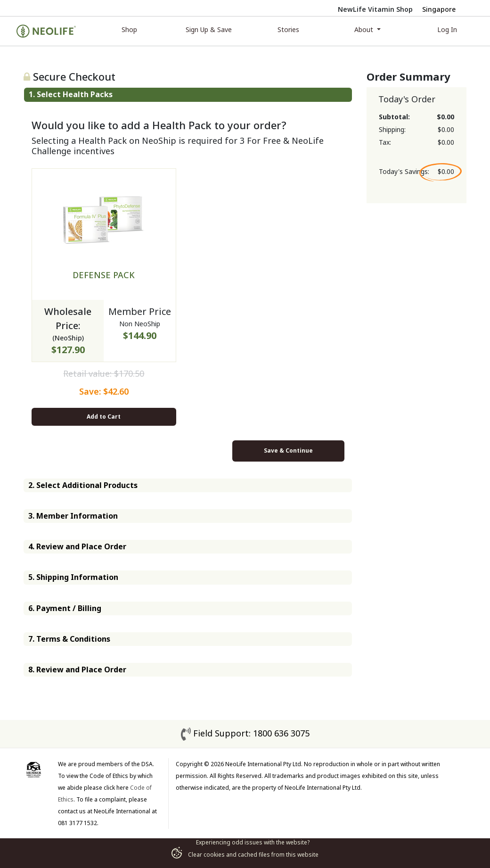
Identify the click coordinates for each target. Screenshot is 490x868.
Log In (447, 29)
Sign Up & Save (209, 29)
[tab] (188, 95)
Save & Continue (288, 451)
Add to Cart (104, 417)
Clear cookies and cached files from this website (245, 855)
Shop (129, 29)
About (365, 29)
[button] (188, 95)
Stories (288, 29)
